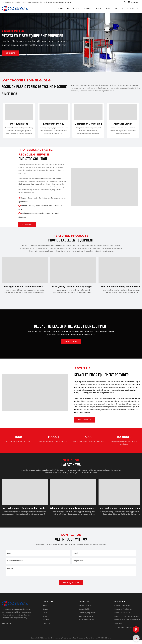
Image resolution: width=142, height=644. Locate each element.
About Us (46, 623)
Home (45, 609)
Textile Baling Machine (86, 620)
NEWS (108, 8)
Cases (45, 616)
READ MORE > (7, 627)
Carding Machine (84, 613)
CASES (98, 8)
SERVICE (87, 8)
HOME (60, 8)
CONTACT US (133, 8)
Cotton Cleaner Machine (87, 623)
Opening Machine (85, 609)
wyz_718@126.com (126, 613)
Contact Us (47, 627)
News (45, 620)
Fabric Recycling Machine (87, 616)
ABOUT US (119, 8)
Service (45, 613)
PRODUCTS (72, 8)
